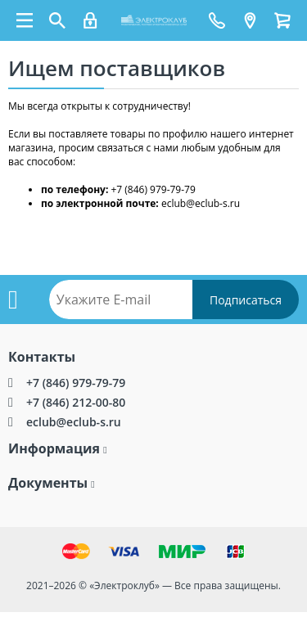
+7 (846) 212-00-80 (76, 402)
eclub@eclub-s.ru (74, 422)
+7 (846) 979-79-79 (76, 383)
